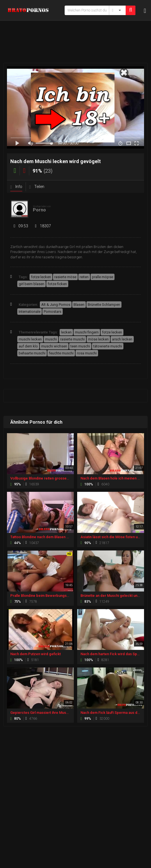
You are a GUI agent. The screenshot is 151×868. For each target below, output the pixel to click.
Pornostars (53, 312)
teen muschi (80, 346)
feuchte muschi (61, 353)
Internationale (30, 312)
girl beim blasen (31, 284)
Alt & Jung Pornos (56, 305)
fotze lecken (41, 277)
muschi (51, 339)
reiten (84, 277)
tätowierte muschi (108, 346)
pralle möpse (103, 277)
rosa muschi (87, 353)
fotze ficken (57, 284)
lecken (66, 332)
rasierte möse (65, 277)
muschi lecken (30, 339)
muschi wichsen (54, 346)
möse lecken (98, 339)
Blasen (79, 305)
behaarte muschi (32, 353)
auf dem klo (28, 346)
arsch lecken (122, 339)
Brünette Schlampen (104, 305)
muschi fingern (87, 332)
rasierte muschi (72, 339)
